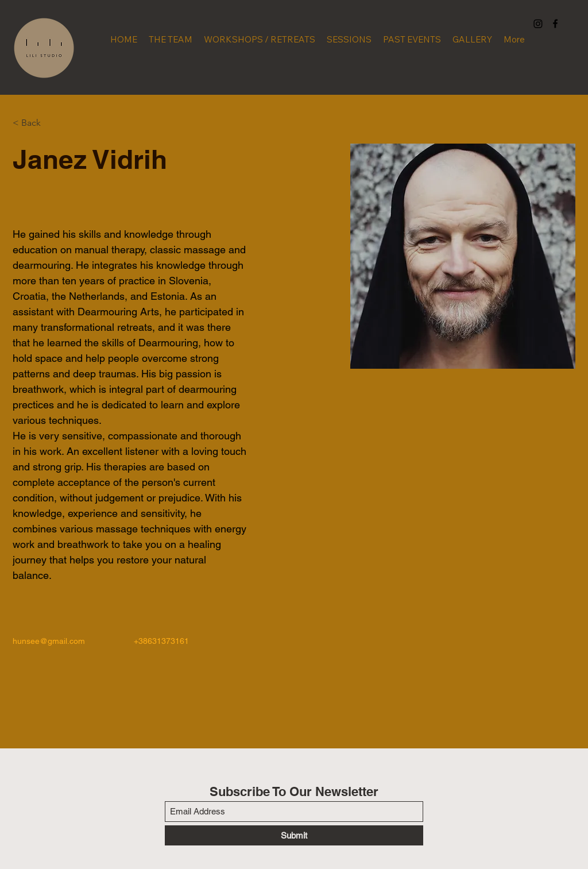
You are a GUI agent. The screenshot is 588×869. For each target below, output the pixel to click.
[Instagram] (538, 24)
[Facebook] (555, 24)
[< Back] (35, 123)
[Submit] (294, 835)
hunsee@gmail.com (49, 641)
